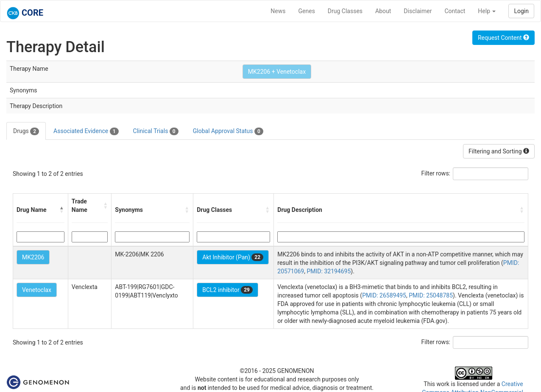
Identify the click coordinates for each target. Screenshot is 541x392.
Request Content (503, 38)
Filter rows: (436, 173)
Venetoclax (37, 290)
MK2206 (33, 257)
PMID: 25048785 (431, 295)
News (278, 11)
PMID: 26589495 (384, 295)
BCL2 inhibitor (227, 290)
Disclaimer (418, 11)
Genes (307, 11)
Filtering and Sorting (499, 151)
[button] (62, 210)
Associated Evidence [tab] (86, 131)
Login (521, 11)
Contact (455, 11)
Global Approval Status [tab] (228, 131)
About (383, 11)
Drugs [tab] (26, 131)
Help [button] (487, 11)
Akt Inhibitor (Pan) (233, 257)
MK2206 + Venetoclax (277, 72)
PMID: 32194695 (329, 271)
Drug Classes (345, 11)
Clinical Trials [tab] (156, 131)
